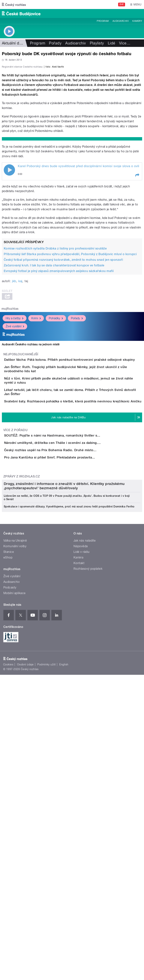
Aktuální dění (13, 43)
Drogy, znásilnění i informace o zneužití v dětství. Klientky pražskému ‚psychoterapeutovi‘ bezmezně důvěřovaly (64, 744)
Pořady (55, 43)
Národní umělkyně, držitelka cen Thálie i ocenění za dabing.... (67, 576)
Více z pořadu (15, 552)
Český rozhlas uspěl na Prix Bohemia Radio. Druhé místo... (65, 594)
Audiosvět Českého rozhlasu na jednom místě (31, 425)
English (64, 923)
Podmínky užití (46, 923)
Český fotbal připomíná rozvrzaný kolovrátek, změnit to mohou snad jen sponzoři (63, 341)
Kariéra (78, 816)
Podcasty (10, 846)
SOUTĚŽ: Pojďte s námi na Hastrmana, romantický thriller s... (67, 558)
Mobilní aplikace (15, 852)
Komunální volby (15, 805)
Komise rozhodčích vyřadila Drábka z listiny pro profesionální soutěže (55, 330)
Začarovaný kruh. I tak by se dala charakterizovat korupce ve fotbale (54, 346)
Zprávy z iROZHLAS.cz (22, 641)
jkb (14, 362)
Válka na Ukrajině (15, 799)
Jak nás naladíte (85, 799)
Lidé (112, 43)
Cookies (8, 923)
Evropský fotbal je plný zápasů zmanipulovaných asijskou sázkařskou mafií (59, 352)
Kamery (137, 21)
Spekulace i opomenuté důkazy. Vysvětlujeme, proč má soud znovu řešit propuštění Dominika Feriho (69, 765)
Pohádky (56, 399)
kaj (20, 362)
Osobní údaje (25, 923)
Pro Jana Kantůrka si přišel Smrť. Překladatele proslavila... (65, 612)
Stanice (9, 810)
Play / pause (9, 251)
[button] (137, 256)
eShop (8, 816)
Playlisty (97, 43)
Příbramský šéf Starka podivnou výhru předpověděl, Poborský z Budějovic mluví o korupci (70, 335)
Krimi (36, 399)
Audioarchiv (121, 21)
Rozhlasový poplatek (88, 827)
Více (125, 43)
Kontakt (79, 822)
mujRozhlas (10, 390)
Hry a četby (15, 399)
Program (103, 21)
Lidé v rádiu (82, 810)
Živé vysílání (15, 407)
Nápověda (81, 805)
